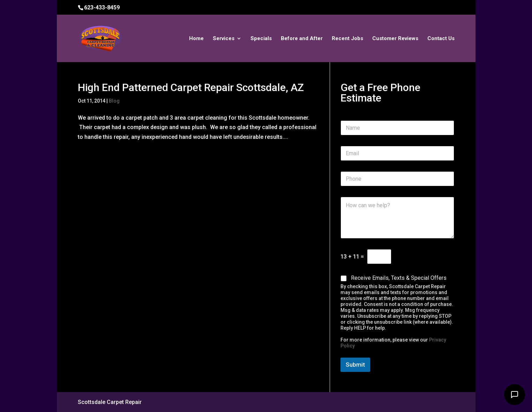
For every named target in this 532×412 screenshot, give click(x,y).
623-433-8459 (102, 8)
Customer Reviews (395, 39)
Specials (261, 39)
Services (224, 39)
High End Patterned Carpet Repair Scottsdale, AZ (191, 87)
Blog (114, 101)
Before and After (302, 39)
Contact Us (441, 39)
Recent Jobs (347, 39)
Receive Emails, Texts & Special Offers (399, 278)
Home (196, 39)
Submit (355, 365)
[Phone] (397, 179)
